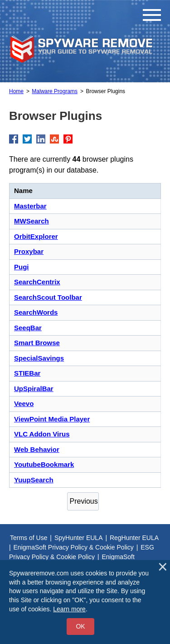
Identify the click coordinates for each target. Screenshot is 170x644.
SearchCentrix (37, 282)
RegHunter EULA (134, 538)
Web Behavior (37, 449)
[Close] (163, 567)
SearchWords (36, 312)
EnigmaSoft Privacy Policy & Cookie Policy (74, 547)
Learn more (69, 609)
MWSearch (32, 221)
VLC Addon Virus (42, 434)
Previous (84, 501)
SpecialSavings (39, 358)
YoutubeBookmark (44, 464)
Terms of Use (29, 538)
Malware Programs (55, 91)
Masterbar (30, 206)
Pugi (22, 267)
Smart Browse (37, 343)
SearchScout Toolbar (48, 297)
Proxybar (29, 251)
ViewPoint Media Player (52, 419)
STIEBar (27, 373)
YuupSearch (34, 480)
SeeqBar (28, 328)
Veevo (24, 404)
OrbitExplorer (36, 236)
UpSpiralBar (34, 389)
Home (16, 91)
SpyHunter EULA (79, 538)
